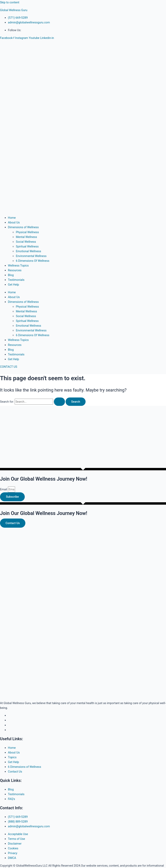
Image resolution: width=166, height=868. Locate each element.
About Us (14, 222)
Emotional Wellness (29, 251)
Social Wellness (26, 242)
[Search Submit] (59, 402)
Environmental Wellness (31, 256)
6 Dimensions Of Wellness (33, 261)
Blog (11, 275)
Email (4, 489)
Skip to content (10, 2)
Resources (15, 270)
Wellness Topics (18, 266)
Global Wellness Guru (14, 10)
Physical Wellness (27, 232)
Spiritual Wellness (27, 246)
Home (12, 218)
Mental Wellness (26, 237)
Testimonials (16, 280)
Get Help (13, 285)
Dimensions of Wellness (23, 227)
